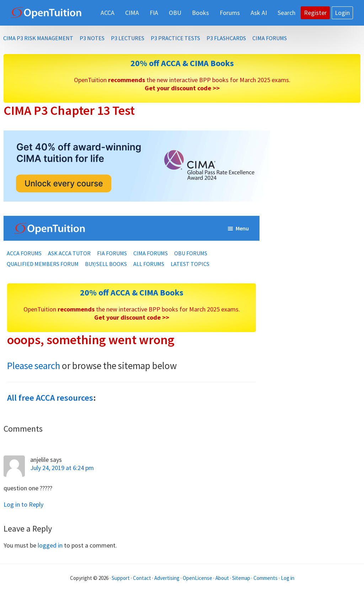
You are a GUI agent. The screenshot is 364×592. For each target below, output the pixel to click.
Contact (142, 578)
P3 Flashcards (226, 38)
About (222, 578)
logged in (50, 545)
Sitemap (241, 578)
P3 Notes (92, 38)
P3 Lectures (128, 38)
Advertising (167, 578)
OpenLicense (198, 578)
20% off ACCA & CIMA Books (182, 63)
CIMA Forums (270, 38)
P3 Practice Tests (175, 38)
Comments (266, 578)
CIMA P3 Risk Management (38, 38)
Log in (288, 578)
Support (121, 578)
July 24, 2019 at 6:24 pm (62, 468)
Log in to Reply (23, 504)
